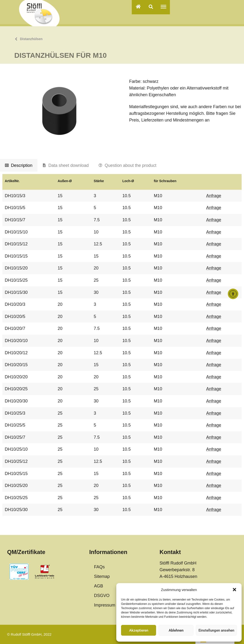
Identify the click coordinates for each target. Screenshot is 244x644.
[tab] (19, 165)
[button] (234, 590)
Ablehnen (176, 630)
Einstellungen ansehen (216, 630)
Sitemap (102, 576)
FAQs (99, 567)
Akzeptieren (139, 630)
